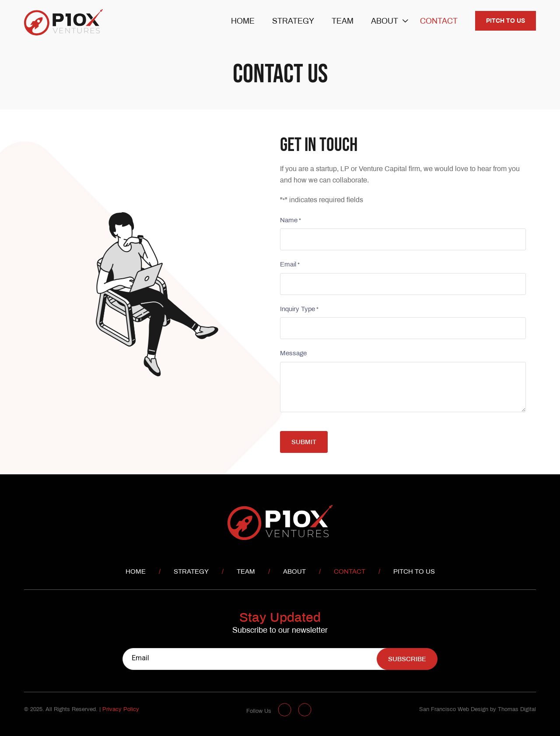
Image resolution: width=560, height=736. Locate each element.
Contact (439, 22)
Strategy (293, 22)
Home (243, 22)
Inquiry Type (299, 310)
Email (289, 265)
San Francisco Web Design (454, 710)
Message (293, 354)
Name (290, 221)
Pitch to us (506, 21)
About (385, 22)
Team (343, 22)
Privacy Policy (121, 710)
